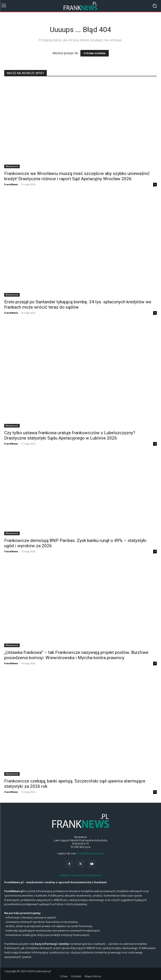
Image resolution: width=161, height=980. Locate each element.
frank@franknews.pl (90, 853)
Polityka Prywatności (73, 875)
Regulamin (95, 875)
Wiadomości (12, 166)
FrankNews (11, 184)
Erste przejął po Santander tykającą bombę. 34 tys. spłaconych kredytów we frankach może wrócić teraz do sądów (78, 304)
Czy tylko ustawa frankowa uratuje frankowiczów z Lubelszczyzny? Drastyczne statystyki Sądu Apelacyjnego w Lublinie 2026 (70, 435)
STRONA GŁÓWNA (95, 53)
